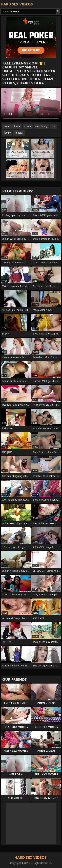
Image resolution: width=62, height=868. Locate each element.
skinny (28, 126)
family (7, 133)
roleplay (19, 133)
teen (6, 126)
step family (41, 126)
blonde (17, 126)
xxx (53, 126)
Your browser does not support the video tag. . (31, 105)
